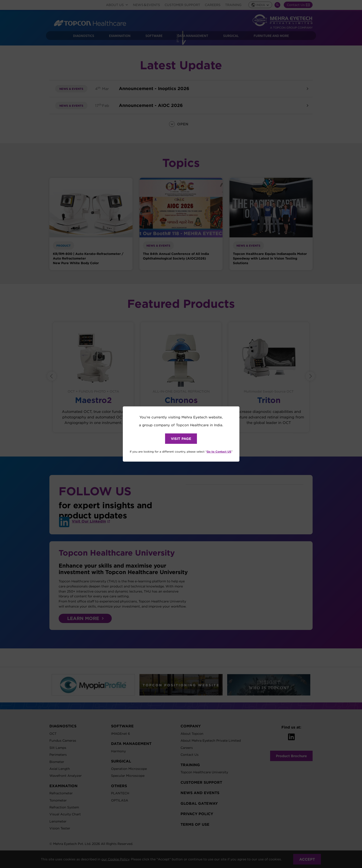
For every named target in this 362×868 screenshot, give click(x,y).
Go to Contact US (219, 451)
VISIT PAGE (181, 439)
